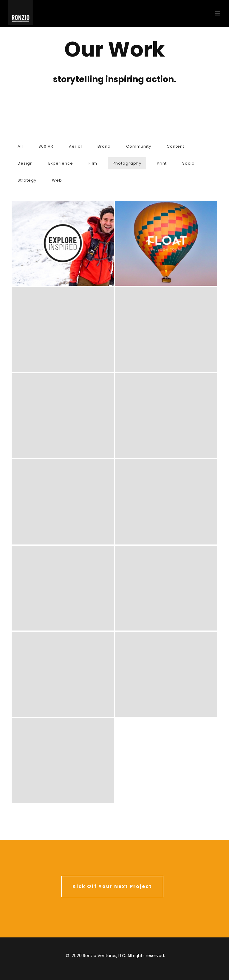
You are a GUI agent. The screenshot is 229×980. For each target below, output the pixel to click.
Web (57, 180)
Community (139, 146)
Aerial (75, 146)
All (20, 146)
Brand (104, 146)
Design (25, 163)
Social (189, 163)
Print (162, 163)
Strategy (27, 180)
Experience (61, 163)
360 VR (46, 146)
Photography (127, 163)
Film (93, 163)
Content (175, 146)
